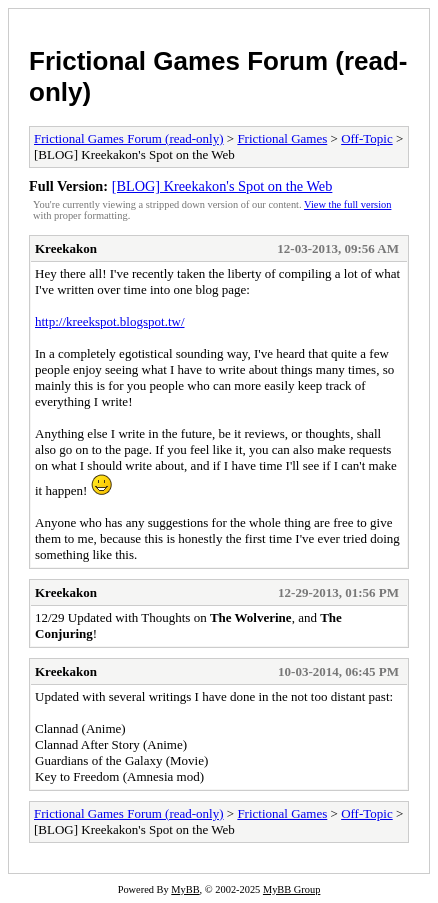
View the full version (347, 204)
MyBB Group (291, 889)
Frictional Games (282, 138)
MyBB (185, 889)
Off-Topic (367, 138)
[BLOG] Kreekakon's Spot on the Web (222, 186)
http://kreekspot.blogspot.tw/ (110, 321)
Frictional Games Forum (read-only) (129, 138)
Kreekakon (66, 248)
